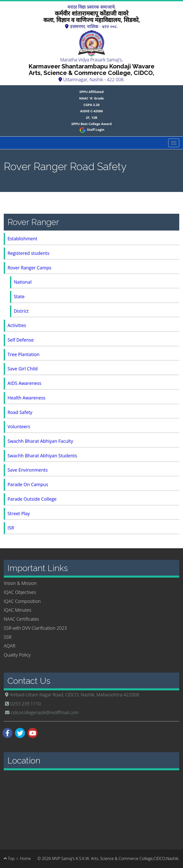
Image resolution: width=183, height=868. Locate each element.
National (23, 282)
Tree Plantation (24, 354)
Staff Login (91, 130)
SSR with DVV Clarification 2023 (35, 628)
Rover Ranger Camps (29, 268)
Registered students (28, 253)
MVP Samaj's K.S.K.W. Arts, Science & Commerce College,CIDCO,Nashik (115, 858)
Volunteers (19, 426)
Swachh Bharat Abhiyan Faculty (40, 441)
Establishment (22, 239)
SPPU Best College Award (91, 124)
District (21, 311)
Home (25, 858)
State (19, 296)
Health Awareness (26, 398)
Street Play (19, 513)
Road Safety (20, 412)
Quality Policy (17, 655)
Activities (17, 325)
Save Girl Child (23, 369)
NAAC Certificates (21, 619)
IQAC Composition (22, 601)
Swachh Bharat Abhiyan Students (42, 456)
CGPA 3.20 (91, 105)
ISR (11, 528)
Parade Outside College (32, 499)
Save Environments (28, 470)
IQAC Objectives (20, 592)
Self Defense (21, 340)
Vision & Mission (20, 583)
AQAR (10, 646)
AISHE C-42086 (91, 111)
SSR (8, 637)
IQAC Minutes (18, 610)
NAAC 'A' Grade (91, 98)
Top (9, 858)
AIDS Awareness (24, 383)
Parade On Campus (28, 484)
